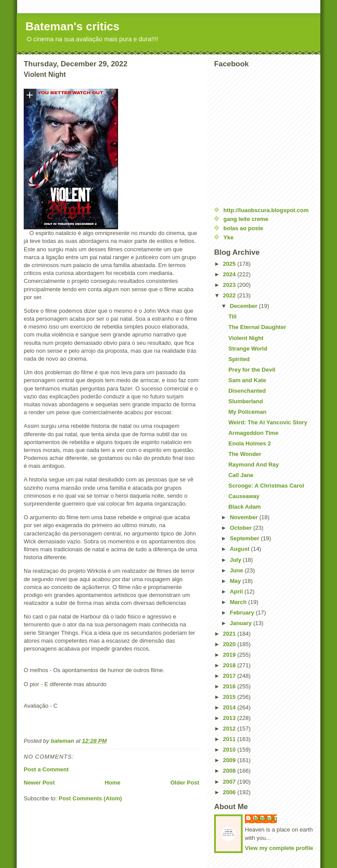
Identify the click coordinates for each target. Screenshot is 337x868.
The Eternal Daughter (257, 327)
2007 (230, 782)
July (237, 560)
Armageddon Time (253, 433)
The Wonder (245, 454)
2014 (230, 707)
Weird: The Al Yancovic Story (268, 422)
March (239, 602)
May (236, 581)
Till (232, 316)
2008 (230, 771)
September (246, 538)
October (242, 528)
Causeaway (244, 496)
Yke (228, 237)
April (237, 591)
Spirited (239, 359)
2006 (230, 792)
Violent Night (246, 338)
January (242, 623)
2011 (230, 739)
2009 (230, 760)
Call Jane (241, 475)
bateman (265, 818)
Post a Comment (46, 769)
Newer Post (39, 783)
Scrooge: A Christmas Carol (266, 486)
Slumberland (246, 401)
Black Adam (244, 507)
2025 (230, 264)
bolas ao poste (243, 228)
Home (112, 783)
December (244, 306)
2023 (230, 285)
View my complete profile (279, 848)
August (240, 549)
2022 (230, 295)
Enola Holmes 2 (249, 443)
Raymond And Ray (253, 465)
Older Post (185, 783)
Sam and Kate (247, 380)
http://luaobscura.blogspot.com (266, 210)
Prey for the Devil (252, 370)
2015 (230, 697)
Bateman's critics (72, 26)
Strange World (248, 349)
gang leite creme (246, 219)
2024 (230, 274)
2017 (230, 676)
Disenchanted (247, 391)
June (237, 570)
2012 (230, 729)
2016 (230, 686)
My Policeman (247, 412)
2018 (230, 665)
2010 (230, 750)
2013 (230, 718)
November (245, 517)
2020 (230, 644)
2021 (230, 634)
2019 (230, 655)
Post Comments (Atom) (90, 798)
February (243, 613)
